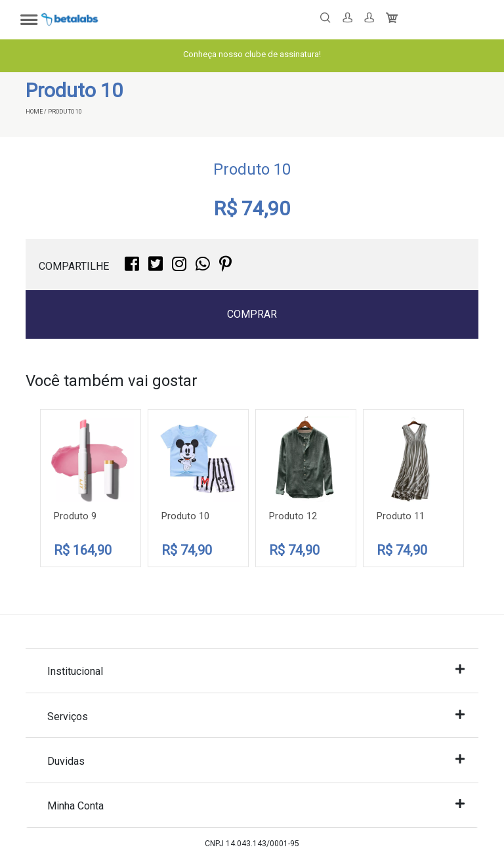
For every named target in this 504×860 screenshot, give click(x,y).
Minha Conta (256, 805)
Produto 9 (75, 516)
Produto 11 (401, 516)
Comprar (252, 314)
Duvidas (256, 761)
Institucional (256, 671)
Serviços (256, 716)
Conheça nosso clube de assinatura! (252, 54)
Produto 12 (293, 516)
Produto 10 (185, 516)
